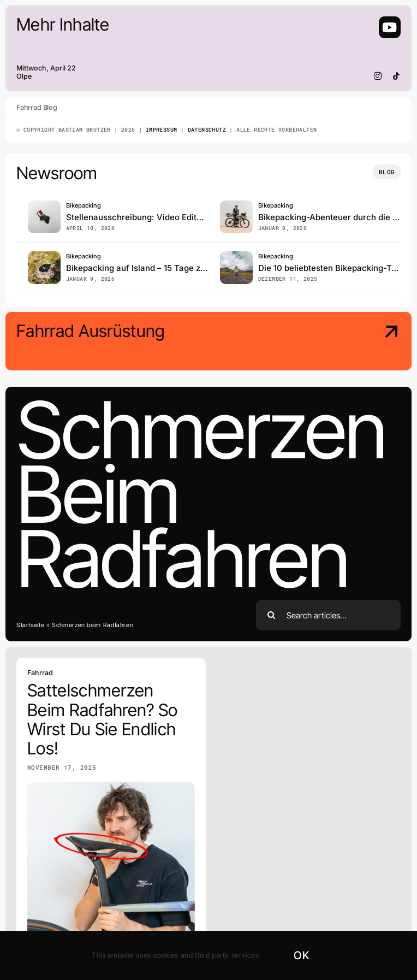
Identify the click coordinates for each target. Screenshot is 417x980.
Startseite (30, 625)
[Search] (271, 615)
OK (301, 955)
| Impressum (156, 130)
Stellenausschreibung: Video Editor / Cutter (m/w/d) (168, 217)
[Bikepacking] (236, 256)
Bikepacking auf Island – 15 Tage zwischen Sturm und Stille (182, 268)
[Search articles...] (328, 615)
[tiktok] (397, 76)
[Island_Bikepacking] (44, 256)
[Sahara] (236, 205)
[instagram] (378, 76)
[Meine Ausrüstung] (355, 342)
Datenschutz (207, 130)
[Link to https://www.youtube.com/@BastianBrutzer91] (390, 27)
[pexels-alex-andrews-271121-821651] (44, 205)
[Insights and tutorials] (387, 172)
